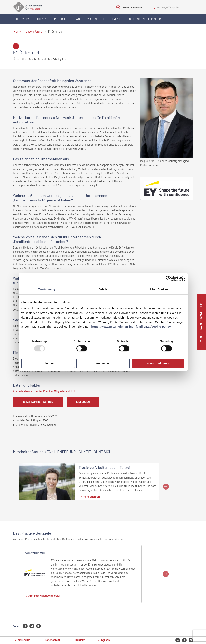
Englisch (105, 640)
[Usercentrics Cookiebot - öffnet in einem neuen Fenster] (168, 278)
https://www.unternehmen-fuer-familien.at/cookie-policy (131, 327)
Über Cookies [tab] (159, 289)
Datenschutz (53, 640)
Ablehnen (48, 363)
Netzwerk (23, 19)
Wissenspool (96, 19)
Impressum (24, 640)
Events (117, 19)
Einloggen (83, 402)
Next (166, 487)
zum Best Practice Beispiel (44, 596)
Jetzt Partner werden (38, 402)
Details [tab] (103, 289)
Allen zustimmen (158, 363)
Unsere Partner (34, 32)
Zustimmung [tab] (47, 289)
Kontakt (80, 640)
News (76, 19)
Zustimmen (103, 363)
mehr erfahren (91, 497)
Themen (42, 19)
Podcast (60, 19)
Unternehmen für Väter (145, 19)
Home (17, 32)
